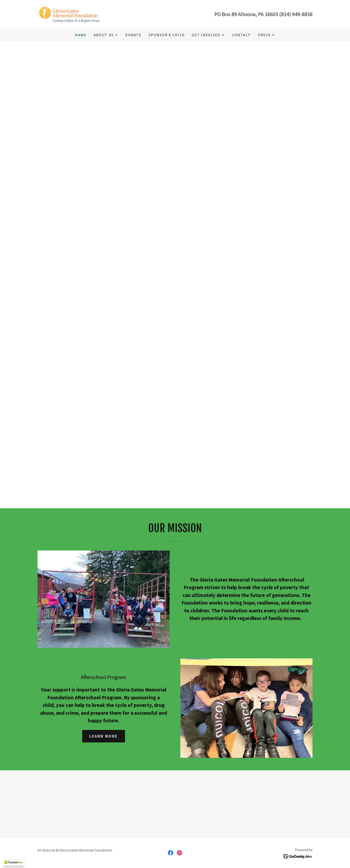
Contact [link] (242, 35)
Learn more (104, 736)
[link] (71, 14)
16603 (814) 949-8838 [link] (289, 14)
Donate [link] (133, 35)
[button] (106, 35)
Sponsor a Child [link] (167, 35)
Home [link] (81, 35)
